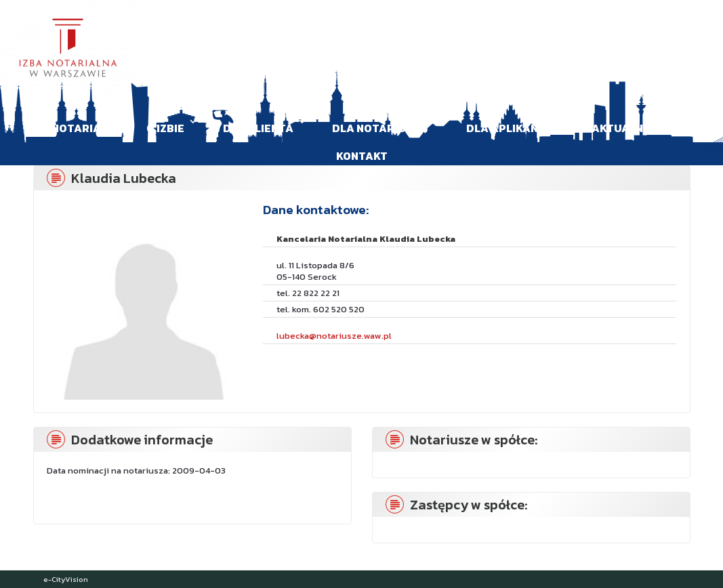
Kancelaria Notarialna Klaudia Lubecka (366, 239)
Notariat (80, 128)
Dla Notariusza (380, 128)
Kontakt (362, 156)
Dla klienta (258, 128)
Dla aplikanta (510, 128)
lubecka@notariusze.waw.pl (334, 336)
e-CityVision (66, 579)
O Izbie (165, 128)
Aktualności (630, 128)
